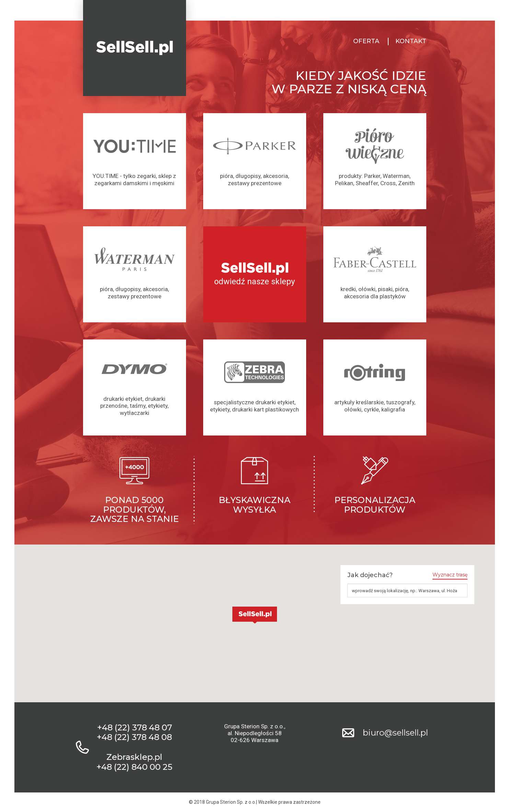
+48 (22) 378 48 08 (134, 737)
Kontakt (411, 41)
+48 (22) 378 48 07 (135, 728)
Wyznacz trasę (450, 575)
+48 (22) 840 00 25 (134, 767)
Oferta (366, 41)
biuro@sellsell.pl (395, 733)
